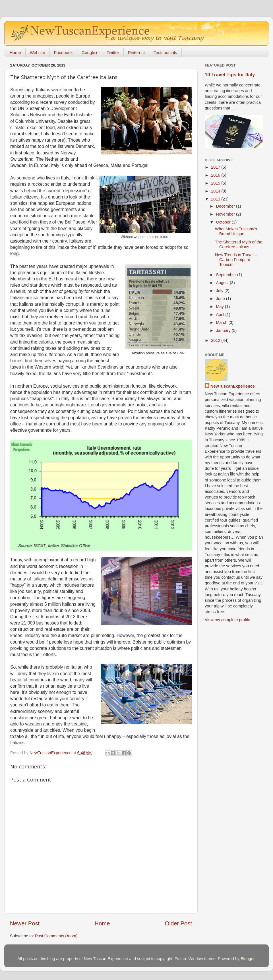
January (224, 330)
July (220, 291)
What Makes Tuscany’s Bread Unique (236, 231)
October (224, 222)
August (223, 283)
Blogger (248, 959)
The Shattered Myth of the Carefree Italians (239, 244)
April (221, 315)
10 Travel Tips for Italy (230, 75)
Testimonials (165, 52)
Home (15, 52)
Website (38, 52)
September (227, 275)
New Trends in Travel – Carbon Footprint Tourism (236, 260)
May (221, 307)
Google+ (90, 52)
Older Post (178, 923)
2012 (216, 340)
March (222, 322)
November (226, 214)
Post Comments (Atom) (56, 936)
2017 (216, 167)
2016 (216, 175)
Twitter (113, 52)
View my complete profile (227, 620)
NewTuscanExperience (233, 386)
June (221, 299)
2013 (216, 199)
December (226, 206)
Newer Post (25, 923)
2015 (216, 183)
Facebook (63, 52)
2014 (216, 191)
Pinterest (136, 52)
